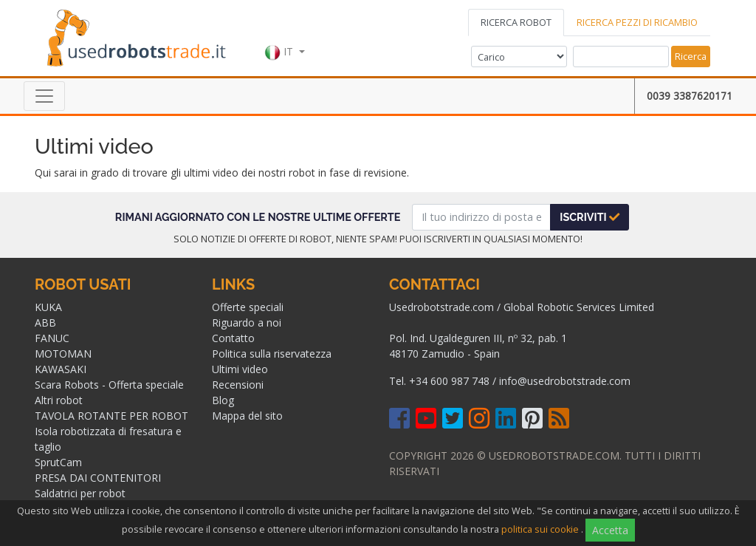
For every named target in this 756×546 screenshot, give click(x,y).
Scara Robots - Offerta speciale (109, 385)
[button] (285, 36)
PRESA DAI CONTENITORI (98, 478)
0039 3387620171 (690, 96)
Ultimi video (240, 369)
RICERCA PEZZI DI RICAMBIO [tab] (637, 22)
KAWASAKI (61, 369)
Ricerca (691, 56)
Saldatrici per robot (80, 493)
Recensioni (238, 385)
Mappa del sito (247, 416)
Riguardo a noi (247, 323)
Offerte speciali (248, 307)
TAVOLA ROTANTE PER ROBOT (111, 416)
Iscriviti (590, 217)
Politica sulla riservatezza (272, 354)
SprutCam (58, 462)
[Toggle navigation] (44, 96)
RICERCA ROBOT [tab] (516, 22)
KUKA (48, 307)
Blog (223, 400)
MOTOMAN (63, 354)
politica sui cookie (540, 529)
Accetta (610, 530)
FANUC (52, 338)
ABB (45, 323)
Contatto (233, 338)
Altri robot (59, 400)
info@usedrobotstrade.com (565, 381)
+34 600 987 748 (449, 381)
